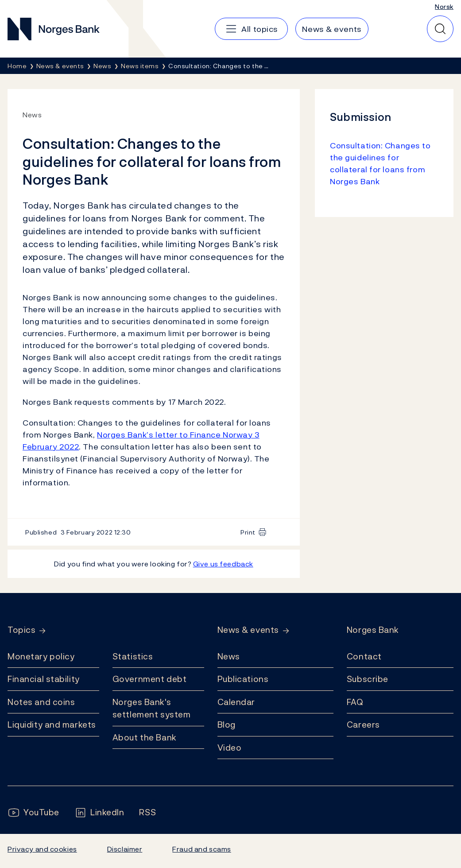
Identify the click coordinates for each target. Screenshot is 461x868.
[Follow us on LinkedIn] (99, 812)
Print (248, 532)
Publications (243, 679)
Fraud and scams (201, 849)
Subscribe (368, 679)
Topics (21, 630)
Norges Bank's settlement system (152, 708)
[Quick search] (440, 29)
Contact (364, 656)
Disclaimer (125, 849)
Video (230, 748)
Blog (227, 725)
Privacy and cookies (42, 849)
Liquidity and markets (52, 725)
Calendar (236, 702)
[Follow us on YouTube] (33, 812)
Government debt (149, 679)
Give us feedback (223, 564)
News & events (248, 630)
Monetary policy (41, 656)
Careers (363, 725)
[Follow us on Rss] (147, 812)
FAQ (355, 702)
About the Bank (145, 737)
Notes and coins (41, 702)
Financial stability (44, 679)
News (229, 656)
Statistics (133, 656)
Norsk (444, 6)
